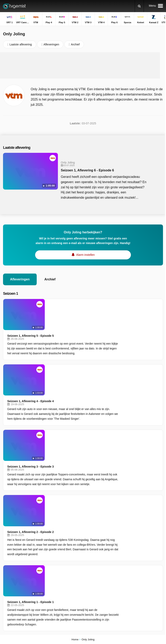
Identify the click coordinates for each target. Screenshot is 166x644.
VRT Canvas (63, 535)
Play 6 (7, 559)
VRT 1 (7, 535)
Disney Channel (13, 576)
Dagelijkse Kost (124, 534)
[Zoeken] (139, 6)
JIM (58, 576)
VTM (6, 541)
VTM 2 (59, 547)
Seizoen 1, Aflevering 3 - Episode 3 (70, 373)
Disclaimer (33, 515)
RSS (60, 515)
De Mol (118, 540)
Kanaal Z (61, 564)
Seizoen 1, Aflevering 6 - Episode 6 (86, 170)
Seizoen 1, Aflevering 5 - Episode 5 (70, 305)
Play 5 (7, 547)
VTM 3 (7, 553)
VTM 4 (59, 553)
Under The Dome (125, 552)
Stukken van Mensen (127, 575)
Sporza (60, 559)
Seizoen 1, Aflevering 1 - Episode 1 (70, 447)
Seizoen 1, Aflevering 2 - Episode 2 (70, 408)
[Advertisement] (80, 65)
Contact (8, 515)
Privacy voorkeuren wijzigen (22, 522)
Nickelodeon (63, 570)
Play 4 (59, 541)
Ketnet (7, 564)
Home (75, 639)
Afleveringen (20, 279)
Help (20, 515)
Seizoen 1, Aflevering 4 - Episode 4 (70, 339)
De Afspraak (121, 569)
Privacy (48, 515)
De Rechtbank (123, 546)
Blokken (119, 563)
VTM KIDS (10, 570)
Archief (50, 279)
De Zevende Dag (124, 558)
